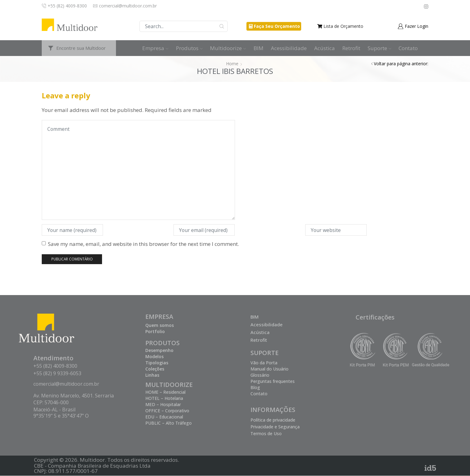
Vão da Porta (264, 363)
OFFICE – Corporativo (167, 411)
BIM (258, 48)
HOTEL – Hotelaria (164, 398)
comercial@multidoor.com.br (66, 384)
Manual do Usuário (269, 369)
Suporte (380, 48)
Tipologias (157, 363)
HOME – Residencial (165, 392)
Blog (255, 387)
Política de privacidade (273, 420)
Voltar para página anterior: (401, 64)
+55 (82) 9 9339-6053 (57, 373)
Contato (408, 48)
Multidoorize (228, 48)
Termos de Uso (266, 433)
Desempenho (159, 350)
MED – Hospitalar (163, 404)
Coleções (155, 369)
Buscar (222, 26)
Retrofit (351, 48)
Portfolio (155, 331)
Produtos (189, 48)
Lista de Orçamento (343, 26)
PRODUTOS (162, 343)
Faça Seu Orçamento (277, 26)
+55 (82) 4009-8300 (55, 366)
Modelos (154, 356)
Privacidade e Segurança (275, 427)
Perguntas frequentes (273, 381)
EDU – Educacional (164, 417)
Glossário (260, 375)
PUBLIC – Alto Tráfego (169, 423)
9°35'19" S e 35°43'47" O (61, 416)
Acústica (325, 48)
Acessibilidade (289, 48)
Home (232, 64)
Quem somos (160, 325)
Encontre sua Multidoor (81, 48)
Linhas (152, 375)
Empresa (155, 48)
